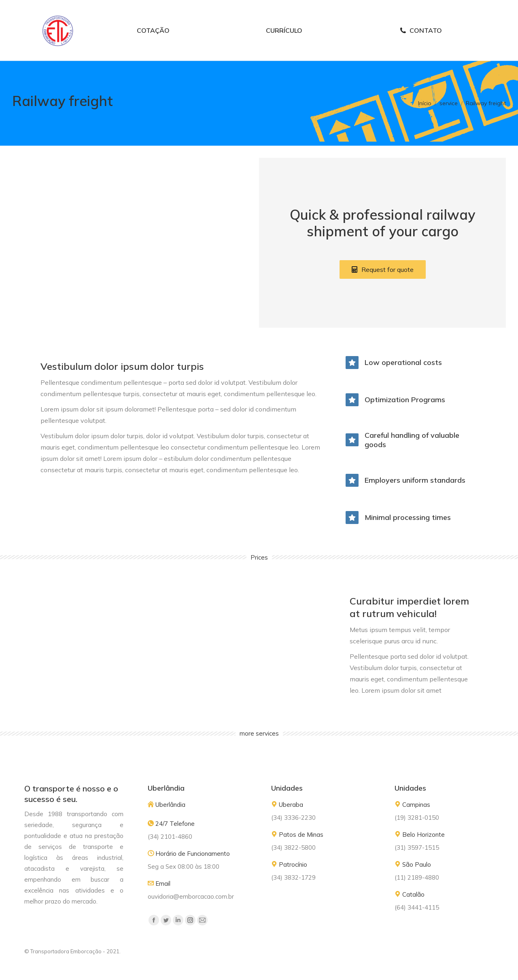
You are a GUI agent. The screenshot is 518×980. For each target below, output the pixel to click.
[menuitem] (153, 46)
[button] (383, 285)
